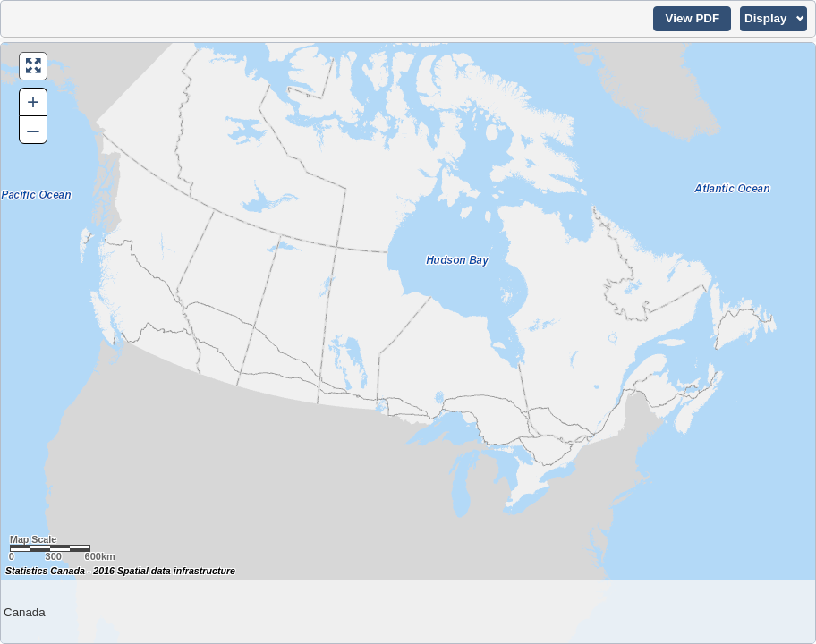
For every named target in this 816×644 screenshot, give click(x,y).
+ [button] (33, 102)
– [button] (33, 129)
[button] (692, 19)
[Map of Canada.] (408, 343)
